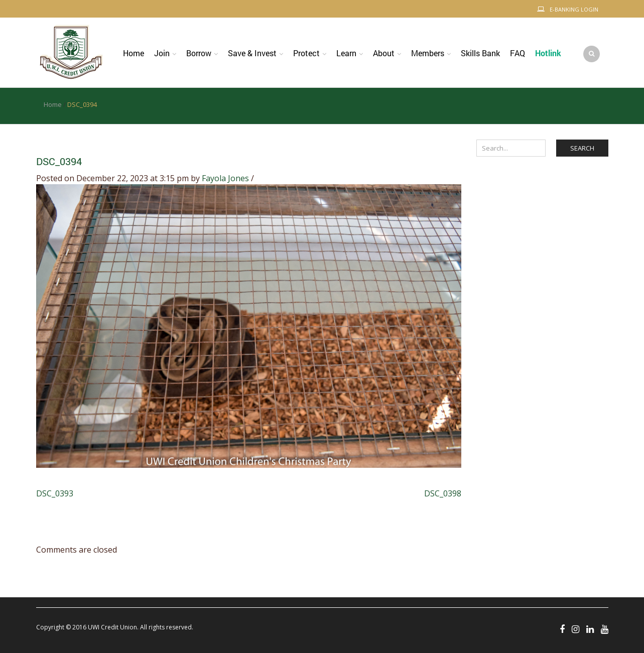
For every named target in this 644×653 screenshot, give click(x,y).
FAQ (518, 53)
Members (428, 53)
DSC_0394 (59, 161)
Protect (306, 53)
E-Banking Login (574, 9)
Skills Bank (480, 53)
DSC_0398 (443, 493)
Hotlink (548, 53)
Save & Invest (252, 53)
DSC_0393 (55, 493)
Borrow (199, 53)
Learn (346, 53)
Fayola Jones (225, 178)
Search (582, 148)
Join (162, 53)
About (384, 53)
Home (134, 53)
